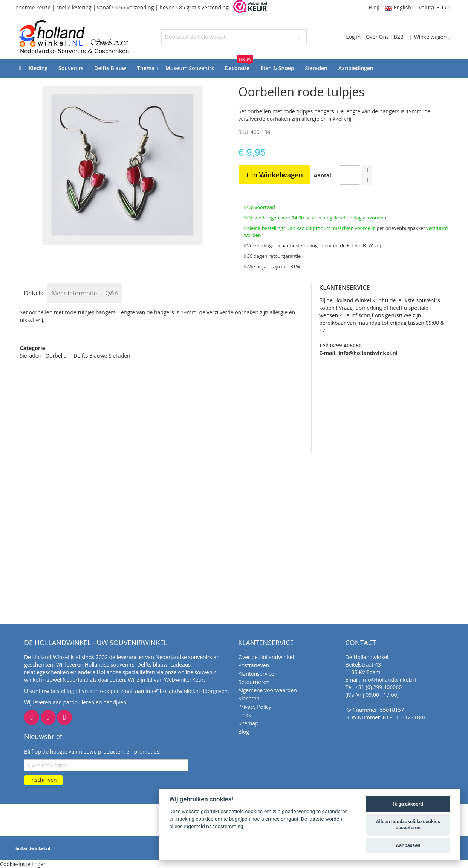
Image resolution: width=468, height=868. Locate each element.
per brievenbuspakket (401, 228)
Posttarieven (254, 665)
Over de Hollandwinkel (266, 657)
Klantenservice (256, 674)
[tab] (34, 293)
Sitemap (248, 723)
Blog (374, 7)
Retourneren (254, 682)
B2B (399, 37)
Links (244, 715)
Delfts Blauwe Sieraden (102, 356)
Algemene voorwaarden (267, 690)
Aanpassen (408, 845)
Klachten (249, 698)
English (398, 7)
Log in (353, 37)
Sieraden (31, 356)
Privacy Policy (255, 707)
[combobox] (234, 37)
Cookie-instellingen (23, 864)
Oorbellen (57, 356)
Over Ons (377, 37)
